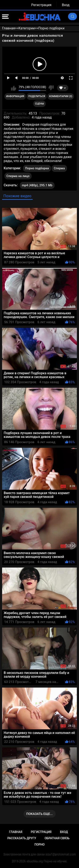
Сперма (59, 168)
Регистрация (41, 5)
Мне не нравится (51, 88)
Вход (66, 5)
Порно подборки (37, 168)
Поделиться (37, 96)
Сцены (39, 104)
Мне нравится (14, 88)
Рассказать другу (22, 838)
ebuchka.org (35, 861)
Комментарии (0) (61, 96)
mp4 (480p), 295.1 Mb (37, 185)
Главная (16, 832)
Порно (39, 845)
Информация (15, 96)
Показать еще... (40, 814)
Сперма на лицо (18, 176)
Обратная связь (57, 838)
